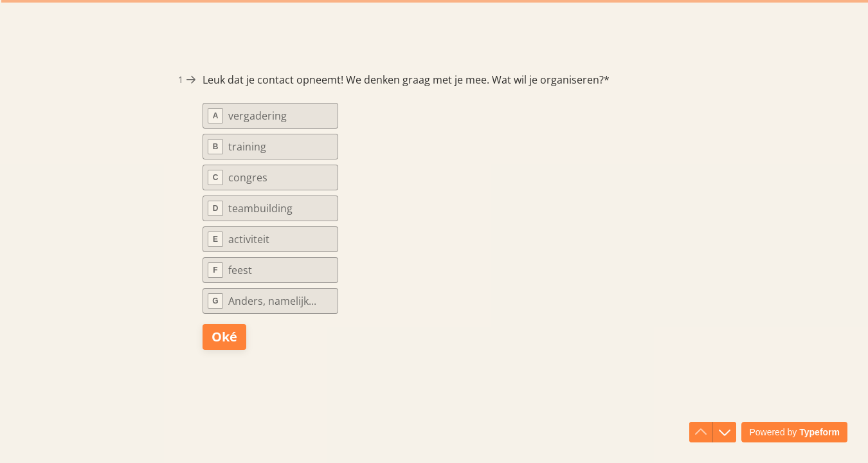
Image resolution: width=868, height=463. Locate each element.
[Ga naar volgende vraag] (725, 432)
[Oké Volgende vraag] (224, 337)
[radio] (270, 116)
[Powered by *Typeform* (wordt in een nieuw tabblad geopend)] (794, 432)
